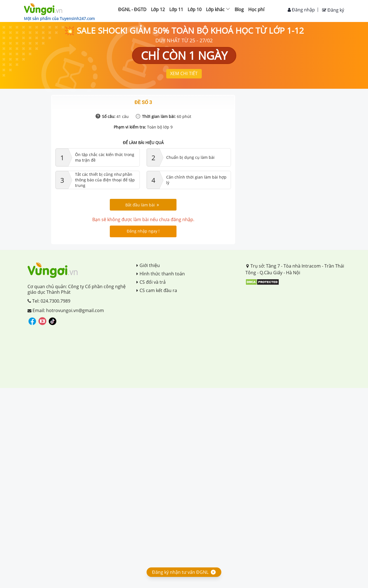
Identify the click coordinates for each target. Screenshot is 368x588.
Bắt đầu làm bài (142, 205)
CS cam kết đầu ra (157, 290)
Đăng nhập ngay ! (143, 231)
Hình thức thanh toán (161, 274)
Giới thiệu (148, 265)
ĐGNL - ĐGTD (132, 9)
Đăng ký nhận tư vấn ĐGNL (180, 572)
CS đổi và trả (151, 282)
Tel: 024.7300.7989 (49, 301)
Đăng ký (333, 10)
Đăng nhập (301, 10)
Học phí (256, 9)
